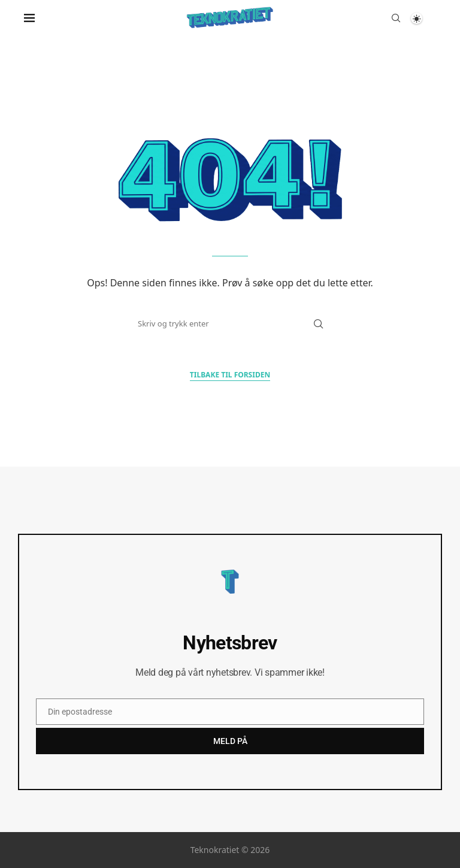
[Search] (396, 18)
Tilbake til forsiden (230, 375)
